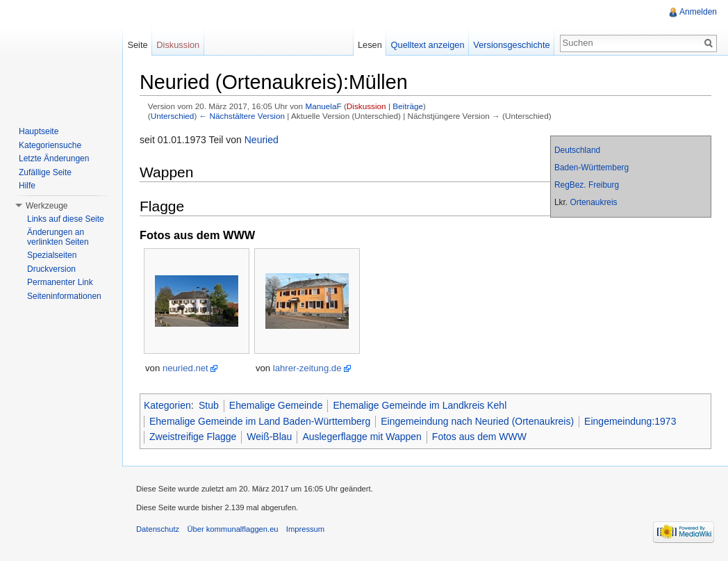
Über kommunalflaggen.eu (232, 529)
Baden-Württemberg (591, 168)
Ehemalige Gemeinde (276, 405)
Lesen (370, 45)
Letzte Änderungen (54, 158)
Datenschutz (158, 529)
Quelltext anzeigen (428, 45)
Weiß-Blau (269, 437)
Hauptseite (39, 131)
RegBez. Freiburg (587, 185)
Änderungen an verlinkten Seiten (58, 237)
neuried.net (185, 368)
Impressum (305, 529)
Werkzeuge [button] (47, 206)
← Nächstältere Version (242, 116)
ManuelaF (323, 106)
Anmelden (698, 12)
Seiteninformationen (64, 296)
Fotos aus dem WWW (479, 437)
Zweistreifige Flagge (193, 437)
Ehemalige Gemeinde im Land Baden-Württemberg (260, 421)
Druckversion (51, 269)
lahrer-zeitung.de (307, 368)
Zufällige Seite (45, 172)
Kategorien (167, 405)
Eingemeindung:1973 (630, 421)
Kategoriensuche (50, 145)
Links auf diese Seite (66, 219)
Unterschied (173, 116)
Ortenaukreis (593, 202)
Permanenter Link (60, 282)
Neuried (262, 140)
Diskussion (366, 106)
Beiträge (408, 106)
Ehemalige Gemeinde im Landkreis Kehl (420, 405)
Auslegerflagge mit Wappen (362, 437)
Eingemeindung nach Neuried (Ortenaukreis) (477, 421)
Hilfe (27, 186)
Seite (137, 45)
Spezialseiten (52, 255)
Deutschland (577, 150)
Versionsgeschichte (511, 45)
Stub (209, 405)
